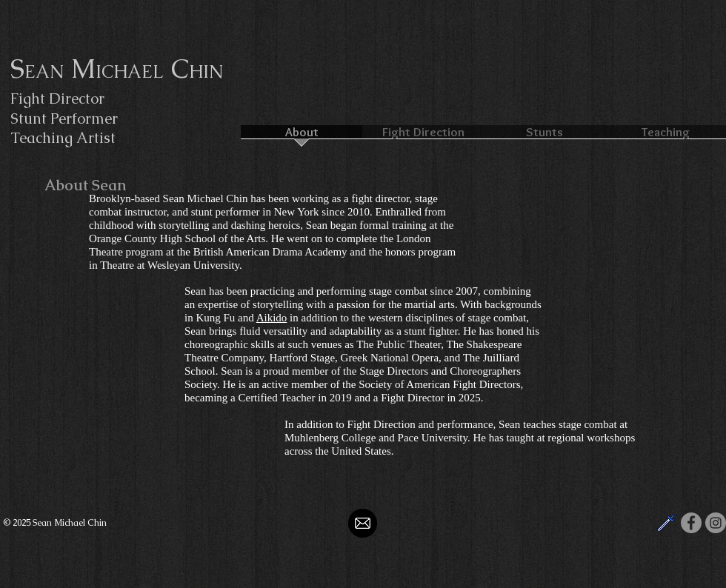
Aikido (272, 318)
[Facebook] (691, 523)
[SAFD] (667, 523)
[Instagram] (716, 523)
